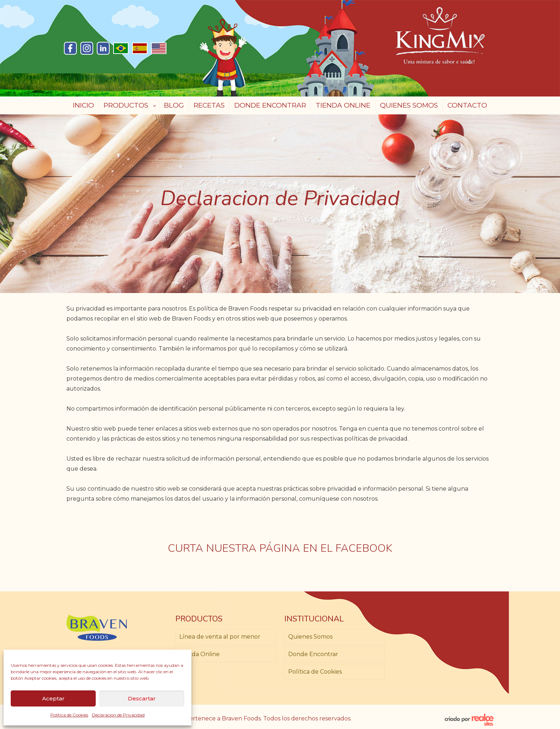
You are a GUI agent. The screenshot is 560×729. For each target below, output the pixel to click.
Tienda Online (199, 654)
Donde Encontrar (313, 654)
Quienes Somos (310, 637)
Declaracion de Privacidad (118, 715)
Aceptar (53, 698)
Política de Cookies (69, 715)
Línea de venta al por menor (220, 637)
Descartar (142, 698)
